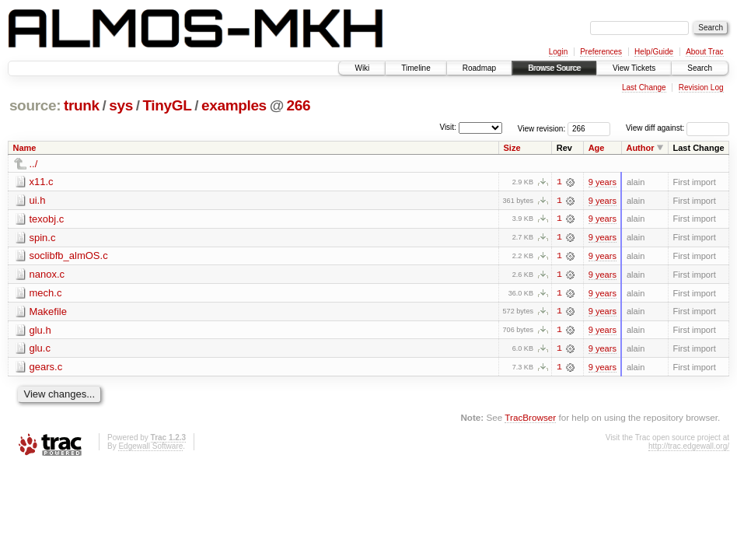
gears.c (46, 368)
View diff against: (678, 128)
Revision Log (701, 87)
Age (597, 148)
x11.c (42, 182)
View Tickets (634, 68)
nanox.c (47, 275)
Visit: (448, 127)
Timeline (416, 68)
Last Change (644, 87)
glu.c (40, 350)
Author (640, 148)
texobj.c (47, 219)
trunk (82, 105)
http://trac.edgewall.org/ (689, 448)
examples (234, 105)
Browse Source (554, 68)
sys (121, 105)
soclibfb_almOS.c (69, 256)
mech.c (46, 294)
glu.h (40, 331)
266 (299, 105)
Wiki (362, 68)
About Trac (704, 52)
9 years (603, 182)
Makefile (48, 312)
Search (700, 68)
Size (512, 148)
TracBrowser (530, 419)
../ (34, 164)
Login (558, 52)
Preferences (601, 52)
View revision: (542, 128)
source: (35, 105)
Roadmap (479, 68)
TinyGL (167, 105)
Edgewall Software (150, 448)
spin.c (43, 238)
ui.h (38, 200)
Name (25, 148)
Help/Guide (654, 52)
